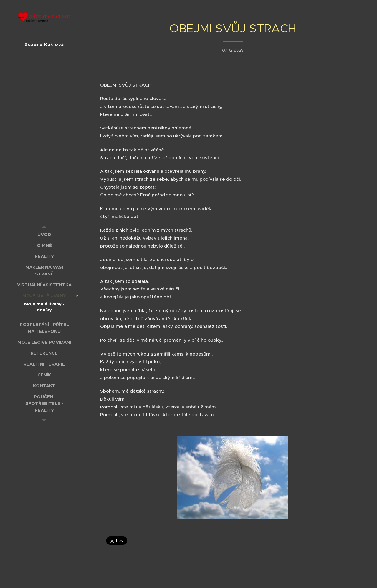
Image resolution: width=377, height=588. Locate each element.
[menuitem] (44, 234)
